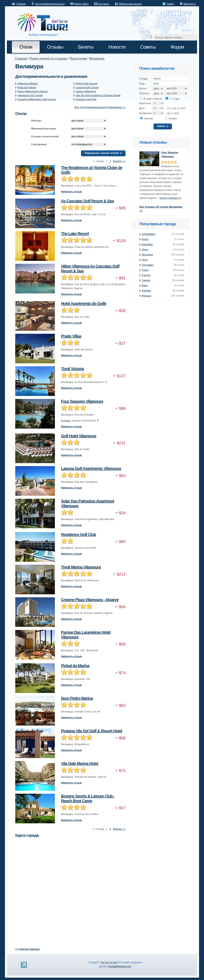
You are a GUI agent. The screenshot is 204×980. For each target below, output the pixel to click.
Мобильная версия (130, 4)
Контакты (104, 4)
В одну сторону (151, 99)
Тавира (146, 280)
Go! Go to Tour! (45, 23)
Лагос (145, 249)
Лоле (145, 260)
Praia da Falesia (27, 87)
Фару (145, 285)
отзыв (66, 421)
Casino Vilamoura (86, 91)
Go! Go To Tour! (109, 962)
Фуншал (146, 296)
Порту (145, 270)
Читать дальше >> (170, 198)
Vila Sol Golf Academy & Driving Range (98, 95)
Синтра (146, 275)
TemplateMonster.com (119, 966)
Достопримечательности (50, 4)
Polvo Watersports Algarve (33, 91)
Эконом (146, 118)
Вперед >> (119, 161)
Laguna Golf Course (87, 87)
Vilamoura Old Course (30, 95)
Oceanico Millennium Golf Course (37, 99)
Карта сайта (81, 4)
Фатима (146, 291)
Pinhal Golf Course (86, 83)
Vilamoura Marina (28, 83)
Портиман (148, 265)
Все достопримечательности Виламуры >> (100, 107)
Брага (145, 239)
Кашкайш (147, 244)
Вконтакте (190, 4)
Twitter (170, 4)
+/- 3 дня (173, 99)
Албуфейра (148, 234)
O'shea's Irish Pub (86, 99)
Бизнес (171, 118)
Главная (21, 4)
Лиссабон (147, 255)
